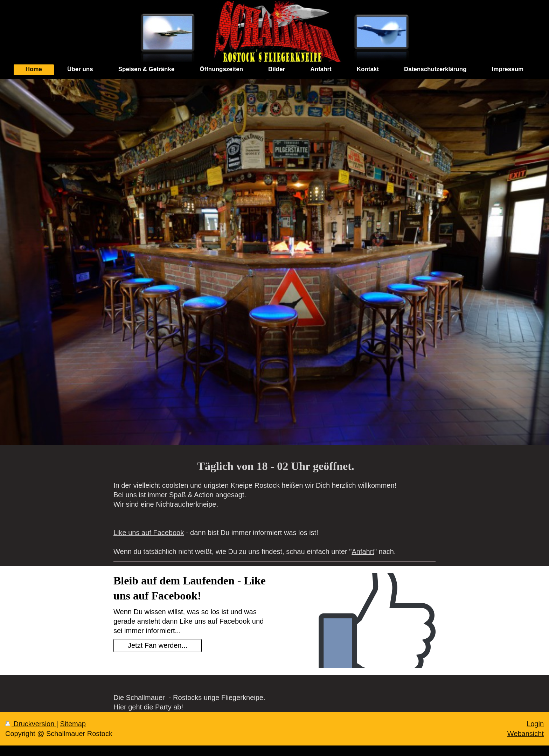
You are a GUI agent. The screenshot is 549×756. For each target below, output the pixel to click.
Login (535, 724)
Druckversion (31, 724)
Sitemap (73, 724)
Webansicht (526, 734)
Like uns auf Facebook (149, 533)
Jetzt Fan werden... (158, 645)
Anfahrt (363, 552)
